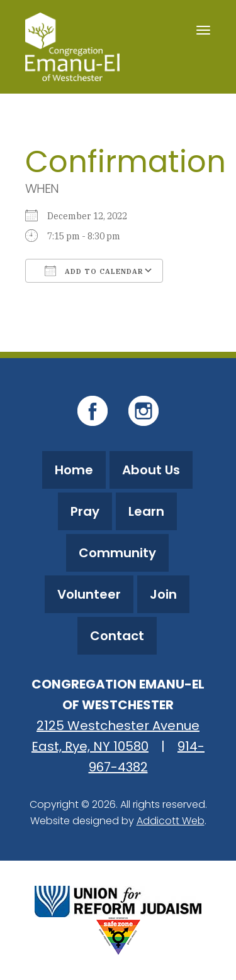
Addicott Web (171, 821)
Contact (117, 636)
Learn (146, 511)
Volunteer (89, 594)
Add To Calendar (94, 271)
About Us (151, 470)
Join (163, 594)
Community (117, 553)
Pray (85, 511)
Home (74, 470)
